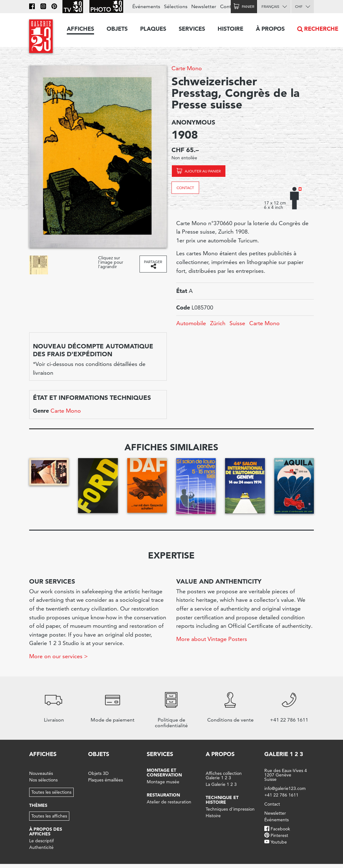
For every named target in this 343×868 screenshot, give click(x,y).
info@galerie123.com (285, 788)
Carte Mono (187, 68)
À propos (270, 29)
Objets (117, 29)
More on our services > (58, 656)
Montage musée (163, 782)
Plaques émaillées (106, 780)
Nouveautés (41, 773)
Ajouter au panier (203, 171)
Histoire (230, 29)
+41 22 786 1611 (281, 795)
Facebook (280, 829)
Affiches (80, 29)
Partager (153, 262)
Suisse (237, 323)
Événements (146, 6)
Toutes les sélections (51, 792)
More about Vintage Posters (212, 639)
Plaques (153, 29)
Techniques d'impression (230, 809)
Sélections (176, 6)
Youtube (279, 842)
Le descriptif (41, 841)
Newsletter (204, 6)
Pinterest (279, 835)
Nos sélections (43, 780)
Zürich (218, 323)
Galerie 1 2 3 (284, 754)
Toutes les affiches (49, 816)
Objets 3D (98, 773)
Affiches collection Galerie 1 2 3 (224, 775)
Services (192, 29)
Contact (185, 188)
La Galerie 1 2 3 (221, 784)
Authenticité (41, 847)
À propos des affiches (46, 831)
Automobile (191, 323)
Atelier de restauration (169, 802)
